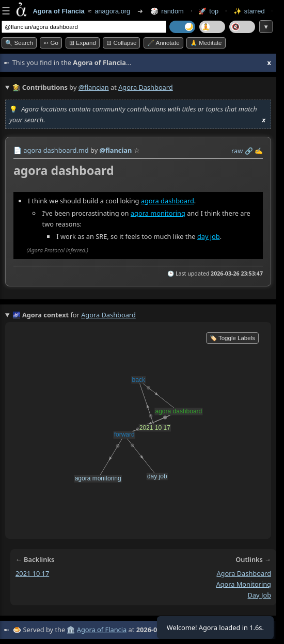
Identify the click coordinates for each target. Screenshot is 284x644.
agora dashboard (168, 201)
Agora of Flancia (102, 630)
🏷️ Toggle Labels (232, 338)
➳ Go (51, 43)
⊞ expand (83, 43)
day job (209, 236)
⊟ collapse (121, 43)
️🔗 (249, 151)
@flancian (94, 87)
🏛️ (71, 630)
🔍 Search (19, 43)
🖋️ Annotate (163, 43)
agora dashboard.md (56, 150)
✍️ (259, 151)
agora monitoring (158, 213)
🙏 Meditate (206, 43)
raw (237, 151)
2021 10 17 (32, 573)
